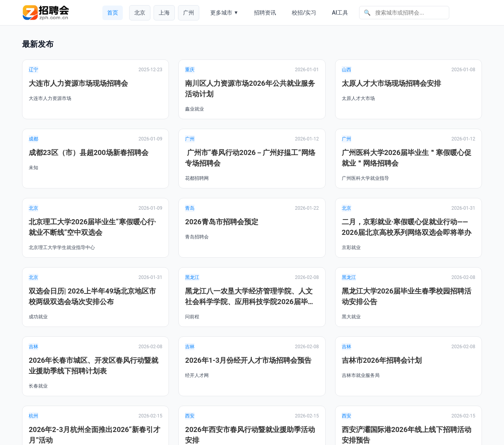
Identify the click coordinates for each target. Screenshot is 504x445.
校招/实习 (304, 13)
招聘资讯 (265, 13)
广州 (189, 13)
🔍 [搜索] (367, 13)
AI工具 (340, 13)
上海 (164, 13)
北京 (140, 13)
